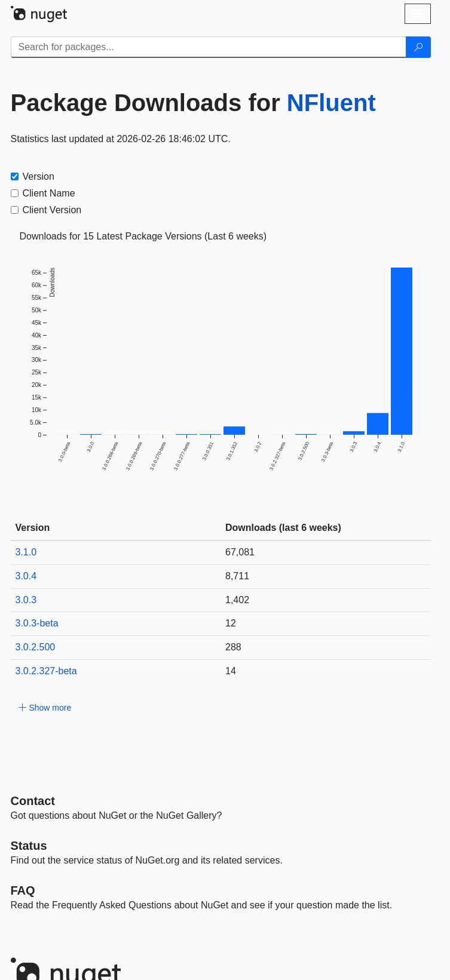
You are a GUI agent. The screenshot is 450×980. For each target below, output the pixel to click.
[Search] (418, 47)
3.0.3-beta (37, 623)
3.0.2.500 (36, 647)
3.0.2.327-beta (46, 671)
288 (233, 647)
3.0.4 (26, 576)
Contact (33, 801)
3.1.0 (26, 552)
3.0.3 (26, 600)
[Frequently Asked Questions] (23, 890)
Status (29, 846)
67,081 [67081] (240, 552)
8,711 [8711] (237, 576)
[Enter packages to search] (209, 47)
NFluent (331, 103)
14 (231, 671)
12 (231, 623)
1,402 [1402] (237, 600)
